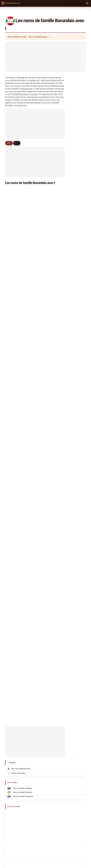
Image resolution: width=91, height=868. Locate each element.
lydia (43, 396)
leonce (13, 248)
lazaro (13, 428)
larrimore (45, 365)
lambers (14, 301)
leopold (44, 243)
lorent (44, 291)
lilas (12, 391)
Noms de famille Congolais (22, 516)
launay (44, 418)
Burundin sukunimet (20, 581)
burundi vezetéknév (20, 585)
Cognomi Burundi (19, 552)
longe (13, 418)
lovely (44, 328)
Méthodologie (16, 744)
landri (13, 243)
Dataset (63, 744)
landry (13, 412)
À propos (29, 744)
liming (44, 412)
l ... (18, 143)
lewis (13, 259)
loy (43, 359)
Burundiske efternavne (21, 577)
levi (12, 354)
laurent (44, 190)
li (42, 254)
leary (43, 280)
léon (43, 227)
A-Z (9, 143)
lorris (43, 301)
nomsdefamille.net (45, 733)
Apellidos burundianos (21, 540)
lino (12, 375)
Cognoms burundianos (21, 556)
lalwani (13, 381)
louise (13, 238)
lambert (14, 211)
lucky (13, 291)
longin (13, 206)
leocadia (45, 444)
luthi (43, 391)
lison (13, 322)
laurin (44, 375)
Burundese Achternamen (22, 569)
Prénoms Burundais (18, 501)
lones (13, 423)
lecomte (14, 402)
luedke (13, 359)
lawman (44, 343)
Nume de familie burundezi (22, 590)
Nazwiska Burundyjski (21, 565)
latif (12, 232)
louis (43, 195)
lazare (13, 195)
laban (44, 322)
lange (13, 386)
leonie (44, 206)
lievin (43, 238)
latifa (13, 396)
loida (43, 428)
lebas (13, 269)
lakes (13, 433)
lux (43, 248)
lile (12, 365)
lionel (44, 201)
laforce (44, 211)
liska (13, 407)
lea (12, 328)
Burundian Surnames (20, 544)
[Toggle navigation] (87, 3)
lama (43, 312)
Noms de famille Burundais (38, 37)
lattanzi (44, 433)
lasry (43, 285)
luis (12, 227)
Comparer (52, 744)
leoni (13, 254)
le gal (13, 306)
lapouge (14, 349)
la (12, 312)
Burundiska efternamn (21, 594)
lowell (44, 333)
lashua (44, 381)
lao (43, 423)
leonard (14, 222)
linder (44, 269)
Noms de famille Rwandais (22, 520)
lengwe (44, 439)
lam (43, 317)
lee (43, 354)
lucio (43, 370)
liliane (44, 217)
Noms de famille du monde (17, 37)
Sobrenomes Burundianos (22, 561)
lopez (44, 264)
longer (13, 343)
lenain (13, 317)
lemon (44, 407)
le (42, 402)
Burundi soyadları (19, 598)
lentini (13, 338)
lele (43, 338)
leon (43, 259)
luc (43, 232)
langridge (45, 275)
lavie (13, 449)
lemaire (14, 285)
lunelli (13, 275)
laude (13, 444)
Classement (40, 744)
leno (12, 296)
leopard (44, 386)
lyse (43, 222)
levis (13, 217)
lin (12, 201)
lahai (13, 333)
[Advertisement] (45, 57)
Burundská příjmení (20, 573)
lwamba (14, 439)
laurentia (14, 370)
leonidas (14, 190)
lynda (13, 280)
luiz (12, 264)
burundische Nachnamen (22, 548)
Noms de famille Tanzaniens (23, 524)
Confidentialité (75, 744)
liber (43, 296)
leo (43, 349)
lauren (44, 306)
